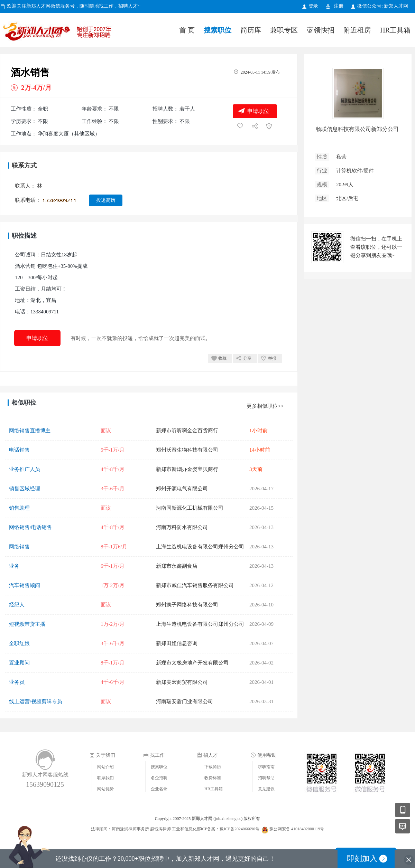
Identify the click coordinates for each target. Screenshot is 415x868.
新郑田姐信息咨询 (177, 643)
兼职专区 (284, 30)
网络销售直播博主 (30, 431)
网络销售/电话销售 (30, 527)
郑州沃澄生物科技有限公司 (187, 450)
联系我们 (105, 778)
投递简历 (106, 200)
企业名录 (159, 789)
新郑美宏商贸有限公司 (182, 682)
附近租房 (357, 30)
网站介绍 (105, 767)
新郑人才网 (59, 33)
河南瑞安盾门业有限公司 (185, 701)
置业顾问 (19, 663)
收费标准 (213, 778)
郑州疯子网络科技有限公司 (187, 605)
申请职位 (258, 111)
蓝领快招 (321, 30)
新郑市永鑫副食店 (177, 566)
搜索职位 (218, 30)
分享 (247, 358)
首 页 (187, 30)
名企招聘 (159, 778)
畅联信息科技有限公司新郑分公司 (357, 129)
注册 (339, 6)
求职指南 (266, 767)
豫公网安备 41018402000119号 (293, 829)
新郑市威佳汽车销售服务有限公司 (195, 585)
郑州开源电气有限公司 (182, 489)
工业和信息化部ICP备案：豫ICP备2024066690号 (216, 829)
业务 (14, 566)
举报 (272, 358)
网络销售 (19, 547)
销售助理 (19, 508)
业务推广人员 (25, 469)
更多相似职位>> (265, 406)
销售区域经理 (25, 489)
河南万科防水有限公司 (182, 527)
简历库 (251, 30)
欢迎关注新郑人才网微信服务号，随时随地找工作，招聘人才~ (74, 6)
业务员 (17, 682)
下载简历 (213, 767)
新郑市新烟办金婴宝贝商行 (187, 469)
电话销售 (19, 450)
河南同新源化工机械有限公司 (190, 508)
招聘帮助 (266, 778)
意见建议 (266, 789)
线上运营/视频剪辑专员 (36, 701)
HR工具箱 (395, 30)
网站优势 (105, 789)
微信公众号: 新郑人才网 (383, 6)
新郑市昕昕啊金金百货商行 (187, 431)
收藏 (222, 358)
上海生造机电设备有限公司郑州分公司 (200, 547)
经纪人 (17, 605)
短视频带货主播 (27, 624)
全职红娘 (19, 643)
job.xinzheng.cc (228, 819)
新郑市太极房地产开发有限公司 (192, 663)
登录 (313, 6)
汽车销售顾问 (25, 585)
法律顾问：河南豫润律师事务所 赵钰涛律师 (131, 829)
